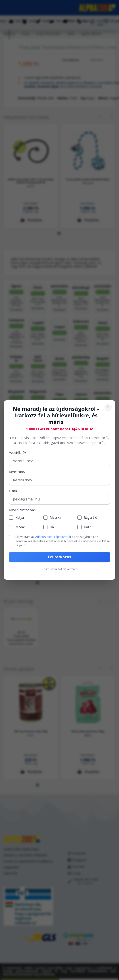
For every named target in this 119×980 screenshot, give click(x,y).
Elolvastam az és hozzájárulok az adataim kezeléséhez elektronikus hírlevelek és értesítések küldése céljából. (63, 541)
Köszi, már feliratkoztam (60, 569)
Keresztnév (17, 472)
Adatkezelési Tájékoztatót (53, 537)
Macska (55, 518)
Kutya (20, 518)
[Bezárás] (108, 407)
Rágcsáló (90, 518)
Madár (20, 527)
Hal (52, 527)
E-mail (14, 491)
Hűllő (88, 527)
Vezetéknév (17, 453)
